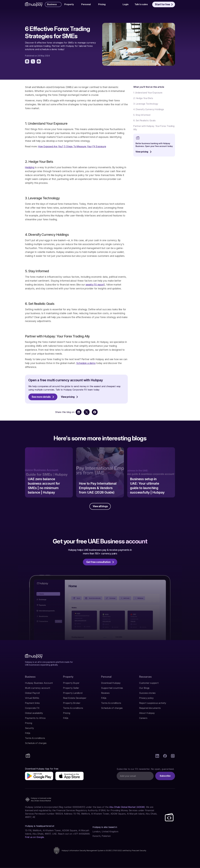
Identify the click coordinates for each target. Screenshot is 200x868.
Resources (145, 677)
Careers (143, 718)
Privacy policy (146, 698)
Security (29, 728)
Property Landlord (73, 693)
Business (30, 677)
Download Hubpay (111, 683)
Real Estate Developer (75, 698)
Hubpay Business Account (39, 683)
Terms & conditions (35, 738)
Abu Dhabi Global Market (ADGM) (127, 807)
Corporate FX (32, 708)
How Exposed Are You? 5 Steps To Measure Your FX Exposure (72, 147)
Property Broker (72, 703)
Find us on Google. (35, 837)
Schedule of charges (36, 743)
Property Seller (71, 688)
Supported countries (112, 688)
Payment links (32, 703)
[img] (39, 776)
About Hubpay (147, 713)
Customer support (149, 683)
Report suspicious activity (153, 703)
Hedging (30, 167)
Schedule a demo (86, 363)
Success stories (147, 693)
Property (68, 677)
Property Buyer (71, 683)
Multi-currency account (38, 688)
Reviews (105, 693)
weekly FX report (95, 285)
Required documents (150, 708)
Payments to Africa (35, 718)
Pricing (29, 723)
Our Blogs (144, 688)
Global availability (34, 713)
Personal (106, 677)
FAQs (28, 733)
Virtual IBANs (32, 698)
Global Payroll (32, 693)
